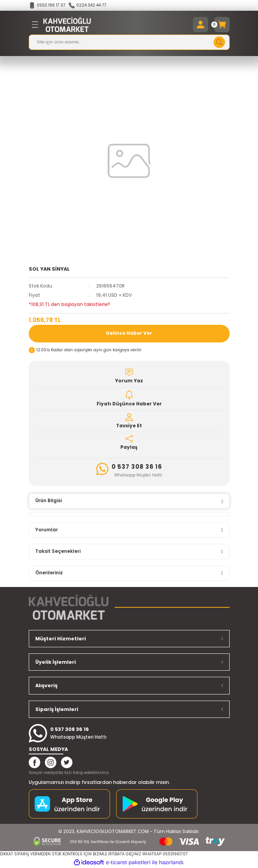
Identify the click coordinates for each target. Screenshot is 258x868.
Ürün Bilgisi (48, 501)
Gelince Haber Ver (129, 333)
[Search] (129, 42)
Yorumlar (47, 530)
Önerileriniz (49, 573)
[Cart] (222, 25)
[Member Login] (200, 25)
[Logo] (67, 25)
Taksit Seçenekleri (58, 551)
